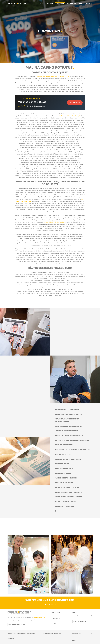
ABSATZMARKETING (39, 617)
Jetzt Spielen (75, 103)
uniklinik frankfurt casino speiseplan (72, 440)
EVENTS (18, 619)
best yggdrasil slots (64, 469)
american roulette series (67, 431)
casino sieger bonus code (66, 478)
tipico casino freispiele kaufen (69, 497)
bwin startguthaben (64, 445)
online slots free (63, 454)
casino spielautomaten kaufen (69, 414)
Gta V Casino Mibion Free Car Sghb (70, 116)
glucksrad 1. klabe (63, 473)
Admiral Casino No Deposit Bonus (55, 222)
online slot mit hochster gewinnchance (73, 450)
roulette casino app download (69, 436)
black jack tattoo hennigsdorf (69, 492)
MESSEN (10, 619)
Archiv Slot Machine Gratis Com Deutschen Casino (53, 77)
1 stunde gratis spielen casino (68, 459)
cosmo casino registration (67, 410)
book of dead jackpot (65, 483)
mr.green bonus (62, 464)
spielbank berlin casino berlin (69, 426)
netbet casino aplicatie (66, 502)
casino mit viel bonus (65, 506)
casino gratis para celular (67, 487)
